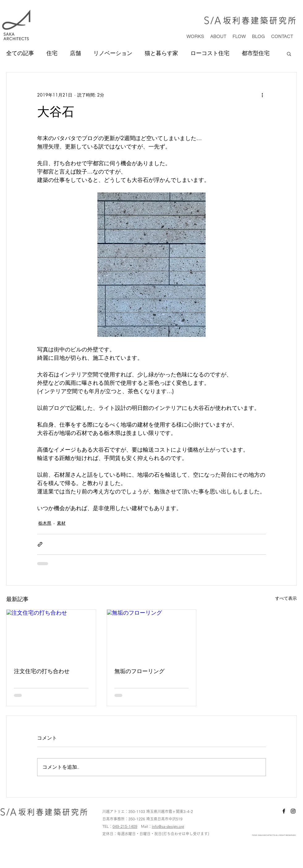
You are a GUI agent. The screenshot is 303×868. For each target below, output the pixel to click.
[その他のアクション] (262, 95)
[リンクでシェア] (40, 544)
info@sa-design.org (168, 826)
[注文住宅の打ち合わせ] (51, 635)
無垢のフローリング (139, 671)
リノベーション (113, 53)
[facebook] (284, 811)
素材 (61, 523)
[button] (289, 54)
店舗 (75, 53)
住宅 (52, 53)
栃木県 (45, 523)
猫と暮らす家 (161, 53)
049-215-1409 (125, 826)
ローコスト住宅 (210, 53)
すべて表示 (286, 598)
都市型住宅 (256, 53)
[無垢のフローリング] (152, 635)
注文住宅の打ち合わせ (42, 671)
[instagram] (293, 811)
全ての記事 (20, 53)
